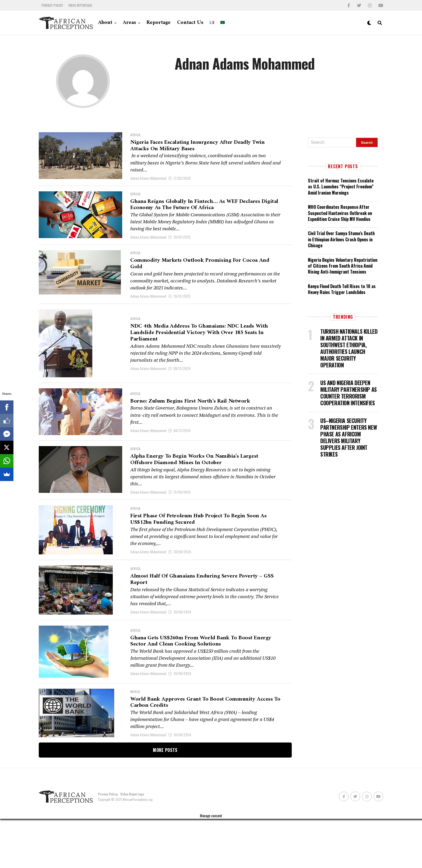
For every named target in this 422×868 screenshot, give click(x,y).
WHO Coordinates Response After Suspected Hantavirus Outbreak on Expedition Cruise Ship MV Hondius (340, 213)
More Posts (165, 799)
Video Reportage (80, 5)
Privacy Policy (52, 5)
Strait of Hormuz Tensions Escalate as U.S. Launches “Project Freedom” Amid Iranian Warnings (341, 187)
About (105, 23)
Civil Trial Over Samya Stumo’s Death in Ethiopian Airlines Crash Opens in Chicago (341, 239)
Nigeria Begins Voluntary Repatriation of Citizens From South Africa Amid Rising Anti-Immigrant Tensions (343, 266)
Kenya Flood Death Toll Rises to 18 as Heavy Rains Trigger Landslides (342, 289)
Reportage (159, 23)
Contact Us (190, 23)
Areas (129, 23)
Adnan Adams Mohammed (148, 182)
